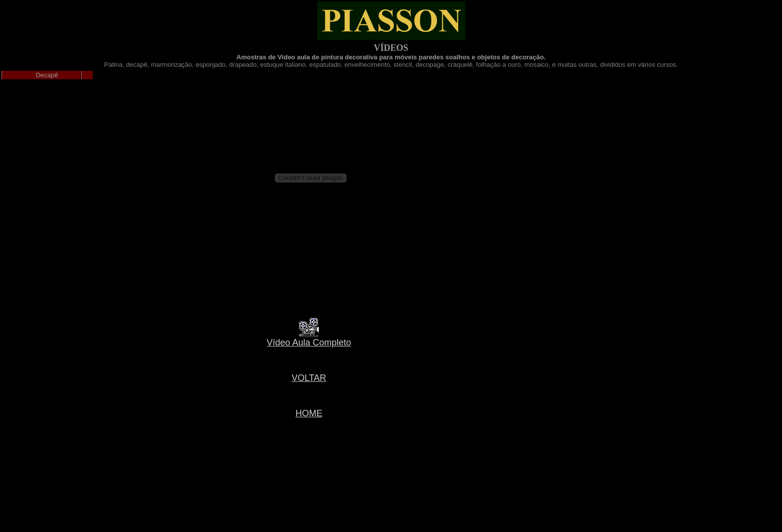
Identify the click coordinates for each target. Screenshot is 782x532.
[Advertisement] (307, 468)
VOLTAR (309, 378)
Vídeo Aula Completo (309, 343)
